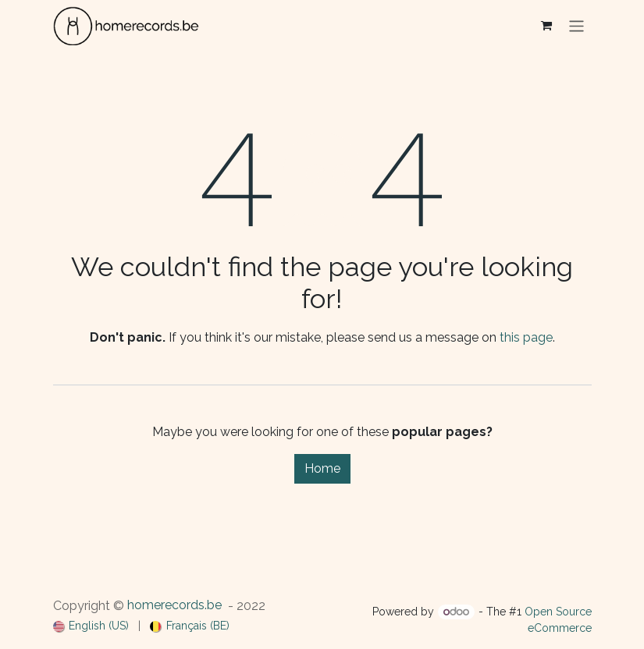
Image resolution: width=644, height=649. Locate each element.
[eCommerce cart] (546, 26)
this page (526, 337)
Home (322, 468)
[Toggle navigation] (576, 25)
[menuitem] (91, 626)
